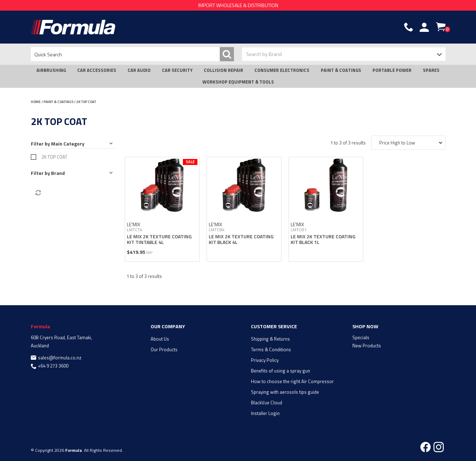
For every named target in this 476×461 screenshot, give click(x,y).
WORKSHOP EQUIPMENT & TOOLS (238, 82)
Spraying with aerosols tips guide (285, 392)
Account (424, 27)
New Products (367, 346)
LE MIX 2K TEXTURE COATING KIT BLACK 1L (323, 239)
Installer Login (265, 413)
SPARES (431, 70)
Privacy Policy (265, 360)
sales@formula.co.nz (60, 358)
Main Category (68, 144)
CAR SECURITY (177, 70)
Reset (38, 193)
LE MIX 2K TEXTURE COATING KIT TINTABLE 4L (159, 239)
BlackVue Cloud (267, 403)
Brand (58, 173)
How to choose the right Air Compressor (292, 381)
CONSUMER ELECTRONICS (282, 70)
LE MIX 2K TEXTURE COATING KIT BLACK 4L (241, 239)
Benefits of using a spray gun (281, 371)
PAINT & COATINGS (341, 70)
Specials (361, 337)
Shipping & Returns (270, 339)
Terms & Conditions (271, 349)
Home (36, 102)
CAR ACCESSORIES (97, 70)
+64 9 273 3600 (53, 366)
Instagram (439, 447)
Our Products (164, 349)
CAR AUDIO (139, 70)
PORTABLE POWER (392, 70)
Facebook (425, 447)
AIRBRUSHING (51, 70)
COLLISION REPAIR (223, 70)
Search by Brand (264, 54)
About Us (160, 339)
